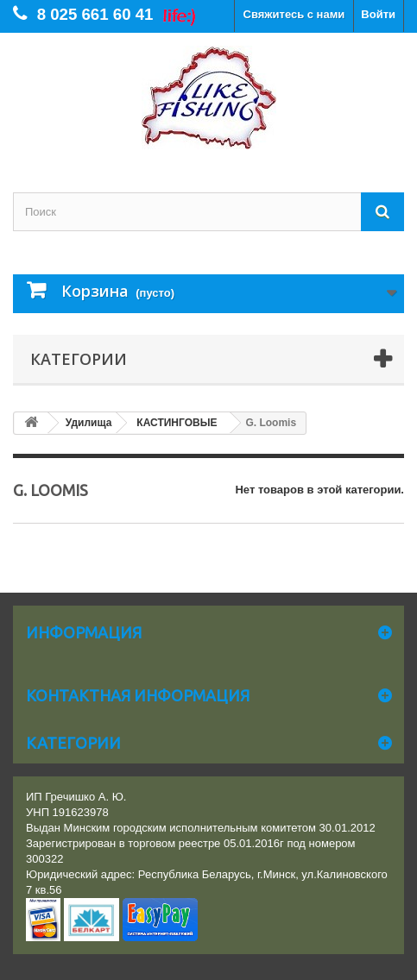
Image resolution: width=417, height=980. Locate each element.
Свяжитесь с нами (294, 14)
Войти (378, 14)
